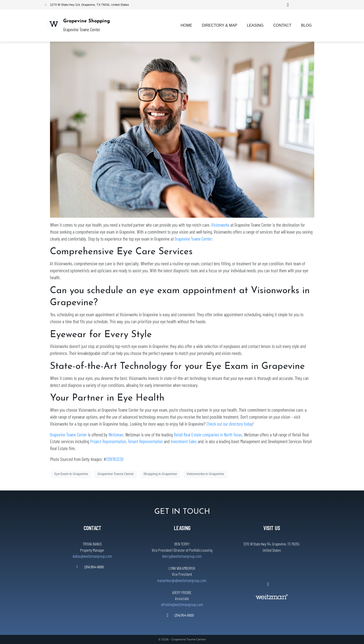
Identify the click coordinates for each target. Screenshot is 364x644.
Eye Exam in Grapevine (71, 474)
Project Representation (108, 441)
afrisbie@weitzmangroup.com (182, 604)
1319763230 (115, 459)
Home (186, 25)
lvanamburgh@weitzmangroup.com (182, 580)
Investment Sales (184, 441)
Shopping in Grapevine (160, 474)
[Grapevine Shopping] (54, 24)
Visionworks (220, 225)
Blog (306, 25)
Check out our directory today (230, 424)
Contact (282, 25)
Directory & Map (220, 25)
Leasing (255, 25)
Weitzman (116, 435)
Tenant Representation (145, 441)
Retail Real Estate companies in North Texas (208, 435)
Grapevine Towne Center (193, 239)
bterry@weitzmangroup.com (182, 556)
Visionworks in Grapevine (205, 474)
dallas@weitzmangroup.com (92, 556)
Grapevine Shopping (87, 21)
